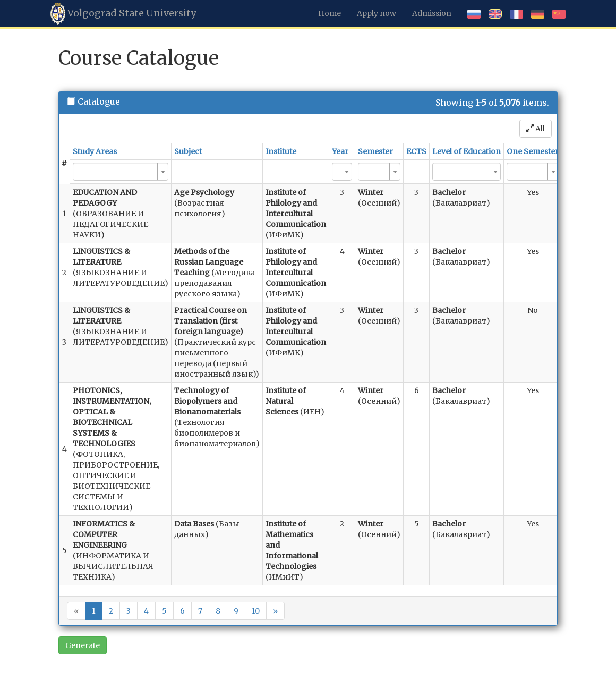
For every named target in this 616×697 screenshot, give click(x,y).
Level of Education (467, 151)
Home (330, 13)
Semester (375, 151)
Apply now (377, 13)
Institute (281, 151)
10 (256, 611)
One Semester (533, 151)
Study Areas (95, 151)
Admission (432, 13)
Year (340, 151)
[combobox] (121, 172)
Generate (83, 645)
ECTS (416, 151)
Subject (188, 151)
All (536, 129)
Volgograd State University (123, 14)
